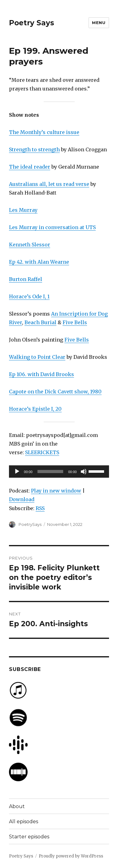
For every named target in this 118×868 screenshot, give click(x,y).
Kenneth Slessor (30, 245)
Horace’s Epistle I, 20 (35, 409)
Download (22, 499)
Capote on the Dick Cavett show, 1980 (55, 392)
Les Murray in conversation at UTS (52, 227)
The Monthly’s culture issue (44, 132)
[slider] (50, 472)
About (17, 806)
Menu (99, 23)
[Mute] (84, 472)
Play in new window (56, 491)
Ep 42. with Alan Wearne (39, 262)
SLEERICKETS (42, 452)
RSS (40, 508)
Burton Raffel (26, 279)
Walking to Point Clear (37, 357)
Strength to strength (34, 149)
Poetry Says (32, 23)
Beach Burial (40, 322)
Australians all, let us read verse (49, 184)
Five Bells (75, 322)
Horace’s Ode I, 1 (29, 296)
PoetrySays (30, 524)
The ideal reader (30, 167)
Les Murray (23, 210)
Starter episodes (29, 837)
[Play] (17, 472)
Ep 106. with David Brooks (42, 374)
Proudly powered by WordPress (71, 856)
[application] (59, 472)
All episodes (24, 822)
